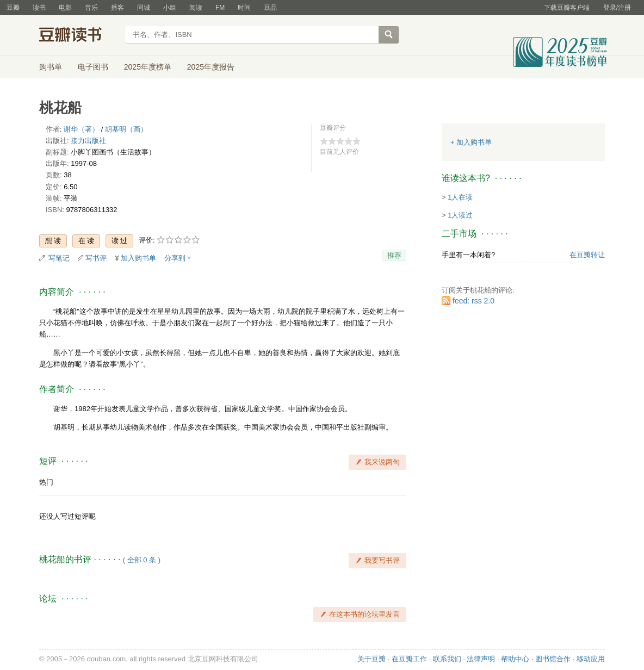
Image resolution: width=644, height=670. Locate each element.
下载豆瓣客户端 (567, 8)
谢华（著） (81, 129)
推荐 (394, 255)
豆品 (270, 8)
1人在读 (460, 197)
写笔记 (59, 258)
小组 (170, 8)
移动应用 (591, 659)
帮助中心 (515, 659)
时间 (244, 8)
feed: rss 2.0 (473, 301)
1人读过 (460, 215)
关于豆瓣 (371, 659)
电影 (65, 8)
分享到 (175, 258)
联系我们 (447, 659)
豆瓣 (13, 8)
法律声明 (481, 659)
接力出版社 (88, 141)
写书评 (96, 258)
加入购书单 (138, 258)
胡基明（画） (126, 129)
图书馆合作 (553, 659)
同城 (144, 8)
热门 (46, 482)
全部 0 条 (142, 560)
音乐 (91, 8)
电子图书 (93, 67)
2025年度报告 (211, 67)
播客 (117, 8)
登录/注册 (617, 8)
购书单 (51, 67)
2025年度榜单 (148, 67)
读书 (39, 8)
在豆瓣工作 (409, 659)
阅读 (196, 8)
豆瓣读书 (79, 36)
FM (220, 8)
